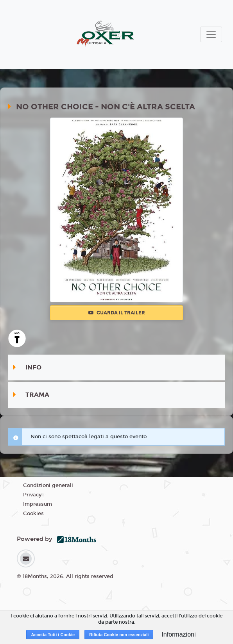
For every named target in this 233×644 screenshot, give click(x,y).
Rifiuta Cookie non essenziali (119, 635)
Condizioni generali (48, 485)
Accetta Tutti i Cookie (53, 635)
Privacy (32, 495)
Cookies (33, 514)
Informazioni (178, 634)
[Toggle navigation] (211, 34)
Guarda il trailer (117, 313)
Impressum (38, 504)
